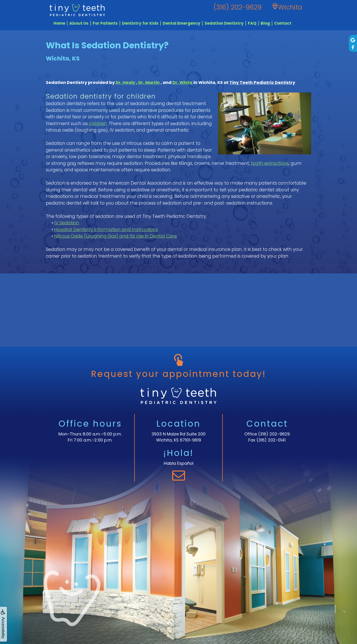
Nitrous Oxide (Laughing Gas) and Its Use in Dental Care (116, 236)
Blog (265, 23)
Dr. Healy (125, 82)
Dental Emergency (182, 23)
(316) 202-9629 (274, 434)
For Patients (105, 23)
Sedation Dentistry (224, 23)
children (98, 124)
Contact (283, 23)
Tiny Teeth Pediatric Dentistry (262, 82)
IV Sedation (67, 223)
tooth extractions (270, 163)
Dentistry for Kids (140, 23)
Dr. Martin (149, 82)
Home (59, 23)
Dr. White (182, 82)
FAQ (252, 23)
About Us (79, 23)
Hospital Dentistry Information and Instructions (106, 230)
